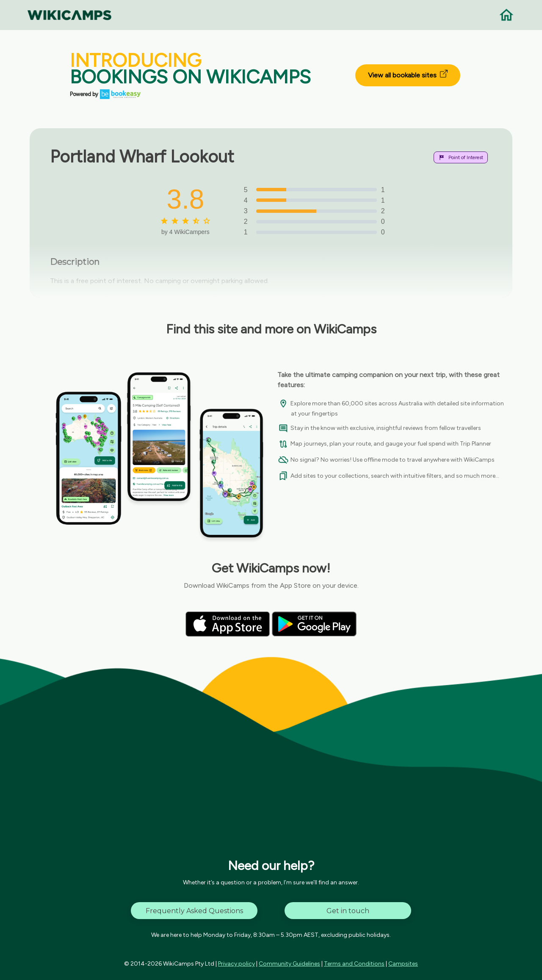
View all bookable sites (408, 74)
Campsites (403, 964)
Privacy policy (236, 964)
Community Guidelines (289, 964)
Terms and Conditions (354, 964)
